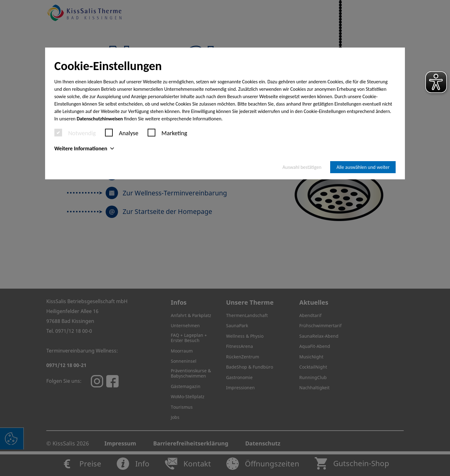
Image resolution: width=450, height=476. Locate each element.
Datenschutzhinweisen (100, 119)
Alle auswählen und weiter (363, 167)
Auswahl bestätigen (302, 167)
